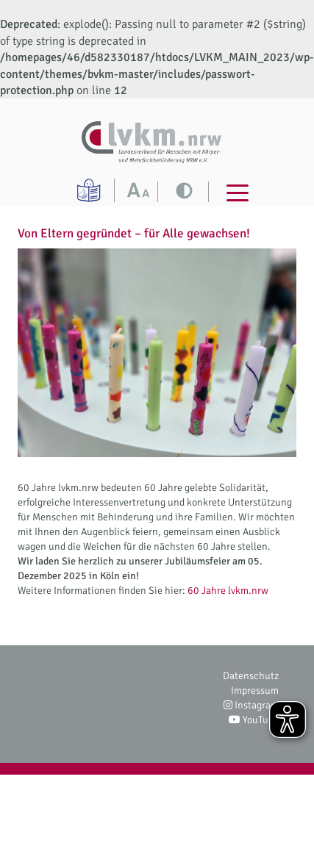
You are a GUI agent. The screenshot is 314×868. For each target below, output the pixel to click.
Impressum (255, 691)
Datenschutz (251, 676)
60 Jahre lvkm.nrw (228, 591)
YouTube (254, 720)
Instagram (251, 705)
